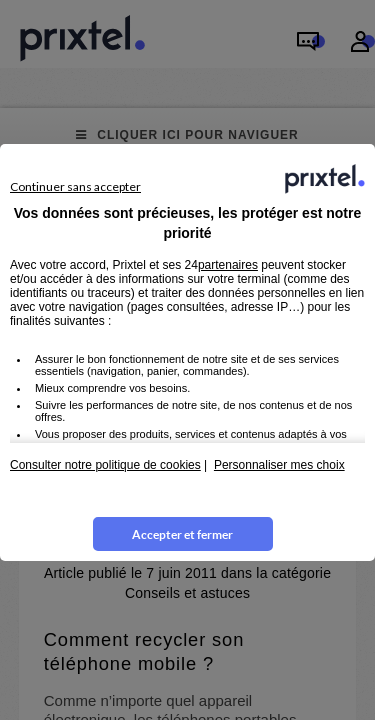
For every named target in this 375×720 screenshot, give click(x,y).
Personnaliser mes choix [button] (279, 465)
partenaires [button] (228, 265)
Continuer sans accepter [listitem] (75, 186)
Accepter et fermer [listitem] (182, 534)
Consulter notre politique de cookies (105, 465)
